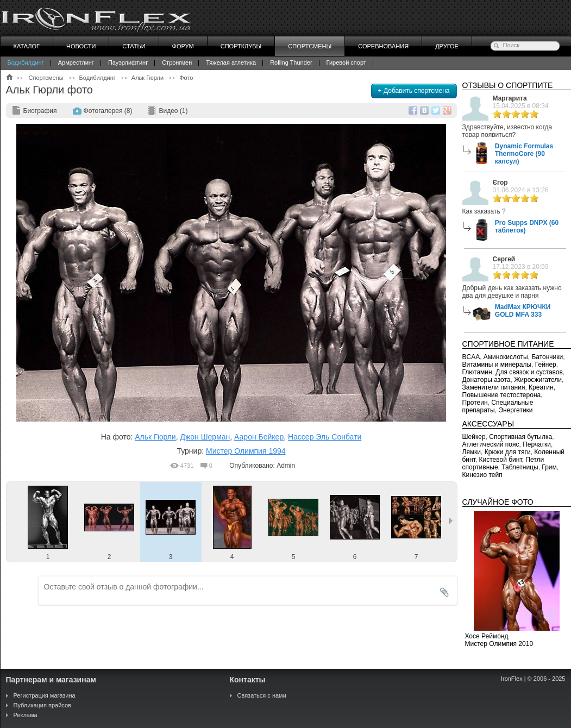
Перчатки (537, 444)
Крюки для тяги (508, 452)
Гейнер (546, 365)
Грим (549, 467)
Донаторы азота (487, 380)
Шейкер (474, 437)
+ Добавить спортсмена (414, 91)
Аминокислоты (506, 357)
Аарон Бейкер (259, 437)
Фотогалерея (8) (108, 111)
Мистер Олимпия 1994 (246, 451)
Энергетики (515, 410)
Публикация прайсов (42, 705)
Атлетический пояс (491, 444)
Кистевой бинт (501, 460)
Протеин (475, 403)
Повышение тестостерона (502, 395)
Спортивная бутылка (520, 437)
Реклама (26, 715)
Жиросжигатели (538, 380)
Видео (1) (173, 111)
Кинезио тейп (482, 475)
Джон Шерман (205, 437)
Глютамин (477, 372)
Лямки (472, 452)
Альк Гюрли (155, 437)
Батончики (547, 357)
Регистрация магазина (45, 695)
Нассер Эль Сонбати (325, 437)
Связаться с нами (262, 695)
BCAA (471, 357)
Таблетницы (520, 467)
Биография (40, 111)
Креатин (541, 387)
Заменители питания (494, 387)
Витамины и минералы (497, 365)
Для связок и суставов (529, 372)
